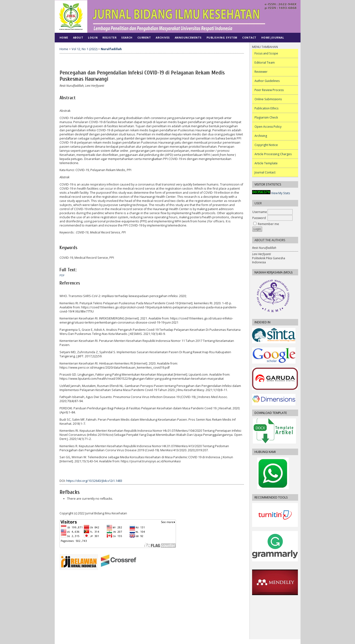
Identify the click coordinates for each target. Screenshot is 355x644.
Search (127, 37)
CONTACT (249, 37)
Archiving (261, 136)
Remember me (268, 224)
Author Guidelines (267, 81)
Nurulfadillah (111, 49)
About (78, 37)
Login (93, 37)
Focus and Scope (266, 53)
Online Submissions (268, 99)
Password (259, 218)
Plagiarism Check (266, 117)
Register (109, 37)
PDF (62, 275)
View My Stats (281, 193)
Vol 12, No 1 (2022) (84, 49)
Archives (163, 37)
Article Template (266, 163)
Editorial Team (265, 63)
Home (64, 37)
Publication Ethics (266, 108)
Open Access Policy (268, 127)
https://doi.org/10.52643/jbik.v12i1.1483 (94, 481)
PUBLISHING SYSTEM (222, 37)
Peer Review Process (269, 90)
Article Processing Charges (273, 154)
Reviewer (261, 72)
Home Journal (273, 37)
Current (144, 37)
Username (260, 212)
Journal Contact (265, 172)
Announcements (188, 37)
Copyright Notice (266, 145)
